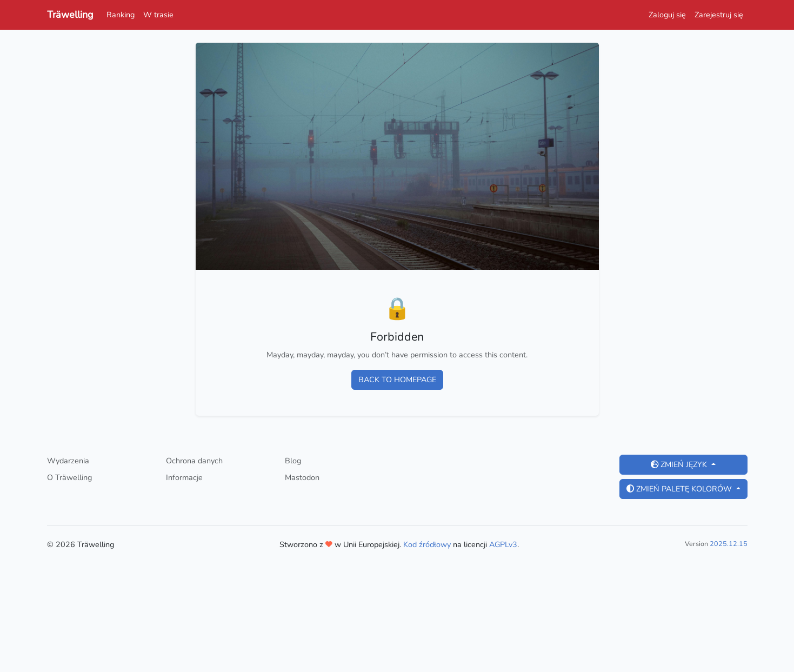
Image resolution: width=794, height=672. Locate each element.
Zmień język (680, 464)
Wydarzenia (68, 461)
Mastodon (302, 477)
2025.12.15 (729, 544)
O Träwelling (69, 477)
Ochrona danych (194, 461)
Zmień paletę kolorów (680, 489)
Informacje (184, 477)
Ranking (121, 15)
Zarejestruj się (719, 15)
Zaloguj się (667, 15)
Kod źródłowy (427, 544)
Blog (293, 461)
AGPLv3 (503, 544)
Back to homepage (397, 380)
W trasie (158, 15)
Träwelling (70, 15)
